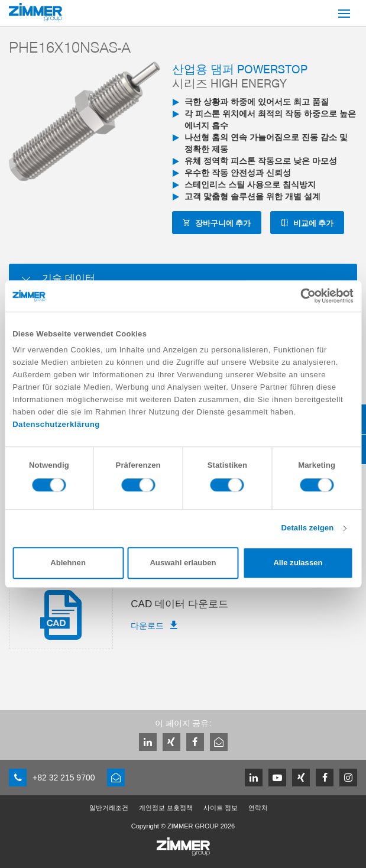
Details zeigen (307, 528)
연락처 (258, 808)
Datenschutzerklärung (56, 425)
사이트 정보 (221, 808)
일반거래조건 (109, 808)
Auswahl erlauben (183, 563)
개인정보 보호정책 (166, 808)
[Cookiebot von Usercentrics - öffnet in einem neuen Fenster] (302, 296)
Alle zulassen (298, 563)
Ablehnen (68, 563)
